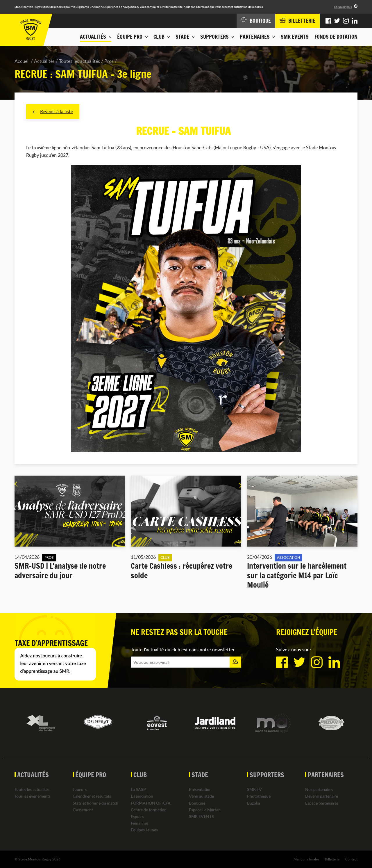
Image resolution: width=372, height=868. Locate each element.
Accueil (22, 61)
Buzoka (254, 803)
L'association (142, 796)
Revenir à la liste (53, 111)
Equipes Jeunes (144, 830)
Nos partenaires (319, 789)
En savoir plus (343, 7)
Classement (83, 810)
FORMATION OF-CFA (151, 803)
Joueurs (80, 789)
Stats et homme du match (95, 803)
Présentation (200, 789)
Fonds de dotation (336, 37)
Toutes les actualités (79, 61)
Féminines (140, 823)
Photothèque (259, 796)
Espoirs (137, 816)
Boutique (197, 803)
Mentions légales (306, 859)
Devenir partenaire (322, 796)
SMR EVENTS (295, 37)
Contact (351, 859)
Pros (109, 61)
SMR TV (254, 789)
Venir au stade (201, 796)
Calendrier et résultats (92, 796)
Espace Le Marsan (205, 810)
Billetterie (332, 859)
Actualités (44, 61)
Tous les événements (33, 796)
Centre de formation (149, 810)
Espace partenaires (322, 803)
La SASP (138, 789)
